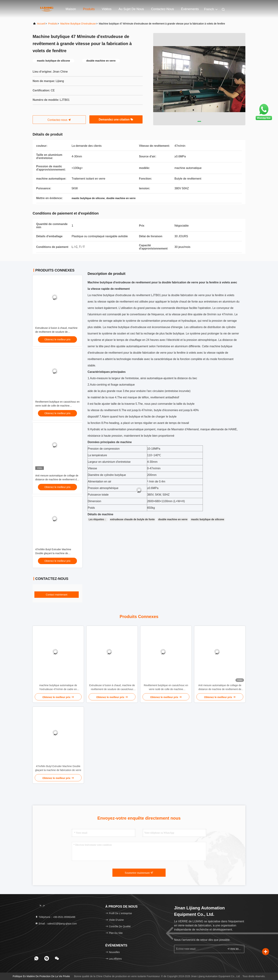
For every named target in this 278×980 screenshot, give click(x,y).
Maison (71, 9)
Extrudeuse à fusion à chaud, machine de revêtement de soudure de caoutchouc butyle (56, 332)
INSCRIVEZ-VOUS (234, 949)
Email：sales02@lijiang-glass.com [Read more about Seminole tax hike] (56, 924)
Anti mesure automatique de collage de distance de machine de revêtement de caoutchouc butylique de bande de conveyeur (220, 687)
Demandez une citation (116, 120)
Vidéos (107, 9)
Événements (190, 9)
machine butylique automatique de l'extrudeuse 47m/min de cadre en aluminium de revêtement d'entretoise (58, 687)
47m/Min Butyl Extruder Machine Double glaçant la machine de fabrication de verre (53, 553)
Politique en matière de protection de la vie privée (41, 976)
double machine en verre (173, 519)
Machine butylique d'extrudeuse (78, 24)
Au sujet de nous (131, 9)
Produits (89, 9)
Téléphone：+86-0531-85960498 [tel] (55, 917)
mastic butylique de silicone (208, 519)
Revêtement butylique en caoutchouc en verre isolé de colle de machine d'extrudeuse (57, 406)
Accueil (41, 24)
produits (53, 24)
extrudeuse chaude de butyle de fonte (132, 519)
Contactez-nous (162, 9)
